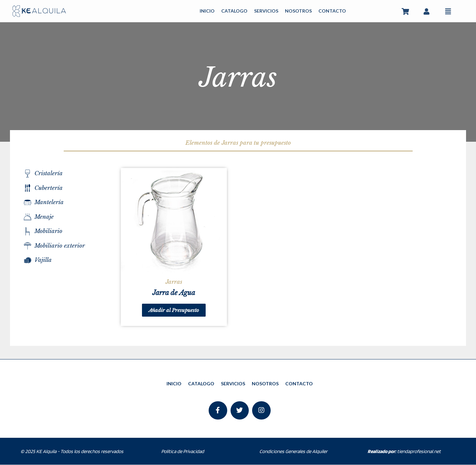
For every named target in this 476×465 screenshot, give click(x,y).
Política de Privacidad (183, 451)
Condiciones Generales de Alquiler (293, 451)
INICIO (207, 11)
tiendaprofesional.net (404, 451)
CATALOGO (234, 11)
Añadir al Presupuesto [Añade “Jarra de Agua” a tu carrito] (174, 310)
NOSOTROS (298, 11)
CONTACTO (332, 11)
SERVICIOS (266, 11)
